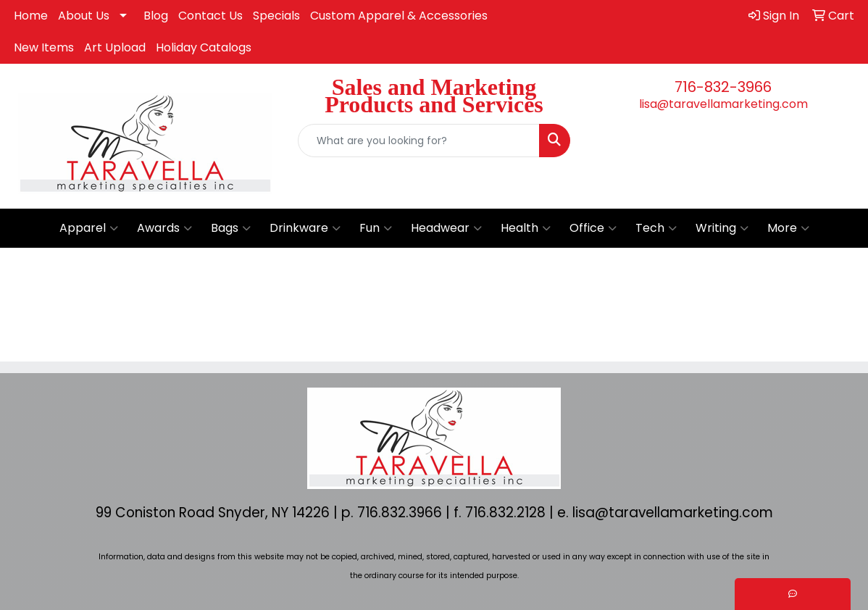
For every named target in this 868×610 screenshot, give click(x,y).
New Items (44, 47)
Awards (164, 228)
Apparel (89, 228)
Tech (656, 228)
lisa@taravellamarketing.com (723, 104)
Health (526, 228)
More (788, 228)
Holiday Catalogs (204, 47)
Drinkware (305, 228)
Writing (722, 228)
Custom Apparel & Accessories (399, 16)
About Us (84, 16)
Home (31, 16)
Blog (156, 16)
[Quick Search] (418, 141)
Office (593, 228)
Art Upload (115, 47)
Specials (276, 16)
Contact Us (210, 16)
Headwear (446, 228)
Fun (376, 228)
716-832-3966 (723, 87)
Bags (231, 228)
